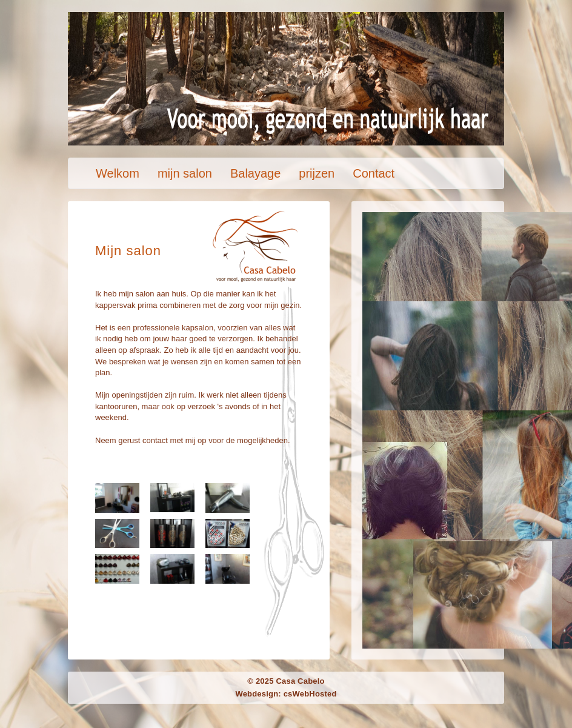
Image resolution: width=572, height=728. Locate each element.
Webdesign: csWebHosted (286, 694)
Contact (374, 173)
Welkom (118, 173)
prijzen (317, 173)
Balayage (255, 173)
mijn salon (185, 173)
